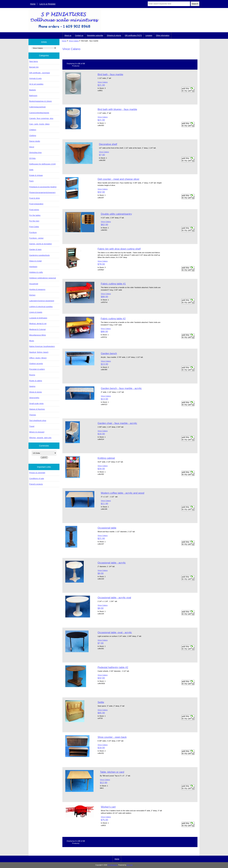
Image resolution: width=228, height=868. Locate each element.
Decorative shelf (108, 144)
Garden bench (109, 353)
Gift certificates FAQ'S (133, 35)
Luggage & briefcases (38, 318)
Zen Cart (130, 865)
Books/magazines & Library (40, 101)
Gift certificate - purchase (40, 73)
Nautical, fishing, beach (39, 352)
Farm (31, 181)
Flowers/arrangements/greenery (42, 192)
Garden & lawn (35, 249)
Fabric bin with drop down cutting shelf (119, 249)
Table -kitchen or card (112, 772)
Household (34, 284)
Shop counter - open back (112, 737)
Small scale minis (36, 403)
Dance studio (35, 141)
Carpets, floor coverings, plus (41, 118)
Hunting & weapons (37, 289)
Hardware (33, 267)
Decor (32, 147)
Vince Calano (74, 41)
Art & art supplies (36, 84)
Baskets (32, 90)
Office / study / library (38, 358)
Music (32, 341)
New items (34, 61)
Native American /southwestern (42, 346)
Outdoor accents (36, 364)
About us (68, 35)
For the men (34, 221)
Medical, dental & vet (38, 324)
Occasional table (107, 528)
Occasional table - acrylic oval (114, 598)
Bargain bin (34, 67)
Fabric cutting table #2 (113, 319)
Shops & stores (35, 392)
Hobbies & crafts (36, 272)
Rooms (32, 375)
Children (33, 130)
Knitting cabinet (106, 458)
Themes (33, 415)
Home (33, 4)
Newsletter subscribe (95, 35)
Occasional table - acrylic (112, 563)
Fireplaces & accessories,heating (43, 187)
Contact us (79, 35)
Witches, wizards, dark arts (40, 438)
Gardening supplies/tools (39, 255)
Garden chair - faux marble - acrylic (117, 423)
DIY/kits (32, 158)
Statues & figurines (37, 409)
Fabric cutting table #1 (113, 284)
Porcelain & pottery (37, 369)
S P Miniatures (113, 865)
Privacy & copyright (37, 473)
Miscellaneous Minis (38, 335)
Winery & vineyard (37, 432)
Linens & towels (36, 312)
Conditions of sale (37, 478)
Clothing (33, 136)
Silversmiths (34, 398)
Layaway (149, 35)
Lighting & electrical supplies (41, 307)
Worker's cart (108, 807)
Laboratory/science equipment (42, 301)
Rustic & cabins (36, 381)
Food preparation (36, 204)
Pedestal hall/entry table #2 (113, 667)
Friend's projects (36, 484)
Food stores (34, 210)
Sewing (32, 386)
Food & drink (34, 198)
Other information (163, 35)
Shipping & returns (114, 35)
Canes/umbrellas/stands (39, 113)
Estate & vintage (36, 175)
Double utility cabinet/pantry (116, 214)
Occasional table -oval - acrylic (115, 632)
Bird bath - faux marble (110, 74)
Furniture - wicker (36, 238)
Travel (32, 426)
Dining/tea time (35, 153)
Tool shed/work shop (38, 420)
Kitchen (32, 295)
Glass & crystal (35, 261)
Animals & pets (35, 78)
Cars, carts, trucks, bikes (39, 124)
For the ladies (35, 215)
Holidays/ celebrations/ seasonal (43, 278)
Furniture (33, 232)
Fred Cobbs (34, 227)
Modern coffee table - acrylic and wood (122, 493)
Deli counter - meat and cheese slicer (118, 179)
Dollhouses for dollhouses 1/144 (42, 164)
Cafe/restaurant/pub (37, 107)
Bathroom (33, 96)
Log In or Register (47, 4)
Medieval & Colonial (37, 329)
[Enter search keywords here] (169, 4)
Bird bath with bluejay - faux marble (117, 109)
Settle (101, 702)
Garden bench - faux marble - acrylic (121, 388)
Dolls (31, 170)
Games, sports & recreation (40, 244)
